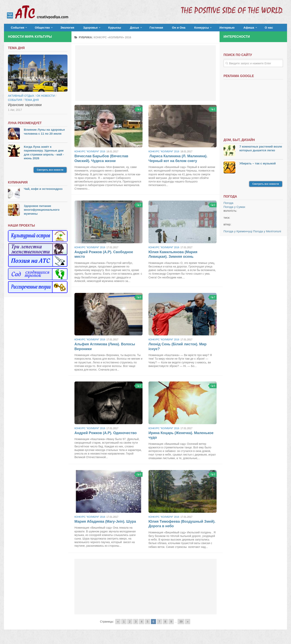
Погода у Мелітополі (267, 234)
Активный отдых (21, 98)
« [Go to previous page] (118, 624)
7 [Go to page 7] (159, 624)
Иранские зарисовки (25, 107)
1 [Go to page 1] (124, 624)
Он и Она (157, 29)
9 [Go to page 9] (171, 624)
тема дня (32, 102)
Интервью (199, 29)
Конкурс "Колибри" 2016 (90, 154)
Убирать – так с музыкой (258, 166)
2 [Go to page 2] (130, 624)
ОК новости (46, 98)
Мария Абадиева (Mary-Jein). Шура (105, 524)
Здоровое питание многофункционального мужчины (42, 212)
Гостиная (138, 29)
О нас (236, 29)
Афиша (218, 29)
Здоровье (81, 29)
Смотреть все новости (50, 172)
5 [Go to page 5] (147, 624)
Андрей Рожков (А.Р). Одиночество (106, 435)
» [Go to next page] (188, 624)
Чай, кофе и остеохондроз (43, 191)
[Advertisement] (146, 75)
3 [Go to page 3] (136, 624)
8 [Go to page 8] (165, 624)
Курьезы (103, 29)
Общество (39, 29)
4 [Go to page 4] (142, 624)
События (16, 29)
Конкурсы (177, 29)
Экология (61, 29)
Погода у (234, 209)
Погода (228, 205)
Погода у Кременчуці (238, 234)
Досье (119, 29)
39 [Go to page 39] (181, 624)
